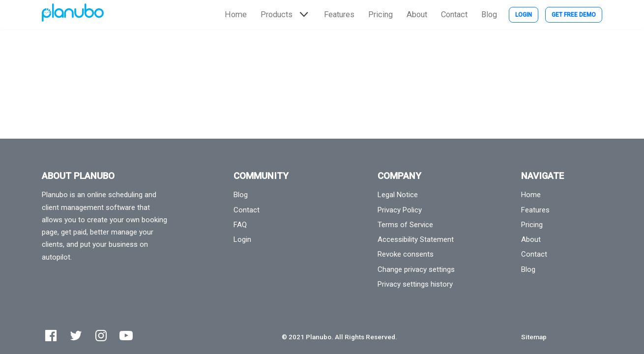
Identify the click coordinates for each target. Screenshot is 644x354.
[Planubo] (73, 15)
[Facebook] (51, 336)
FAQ (240, 225)
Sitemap (534, 337)
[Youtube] (126, 336)
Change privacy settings (416, 269)
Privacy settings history (415, 284)
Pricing (381, 15)
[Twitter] (76, 336)
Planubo (319, 337)
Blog (489, 15)
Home (236, 15)
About (417, 15)
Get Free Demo (574, 15)
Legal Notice (398, 195)
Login (524, 15)
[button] (303, 15)
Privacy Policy (400, 210)
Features (339, 15)
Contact (454, 15)
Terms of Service (405, 225)
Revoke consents (406, 254)
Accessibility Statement (416, 239)
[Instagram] (101, 336)
